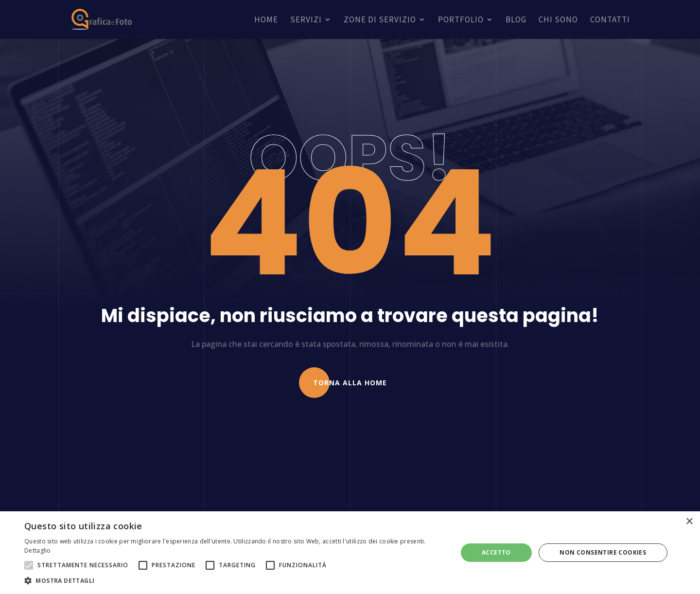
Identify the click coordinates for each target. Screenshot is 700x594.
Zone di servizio (380, 20)
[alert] (350, 553)
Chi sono (558, 20)
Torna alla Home (350, 383)
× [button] (689, 522)
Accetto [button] (496, 552)
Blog (516, 20)
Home (266, 20)
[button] (235, 581)
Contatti (610, 20)
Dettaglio (38, 550)
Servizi (306, 20)
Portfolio (461, 20)
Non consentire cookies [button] (603, 552)
